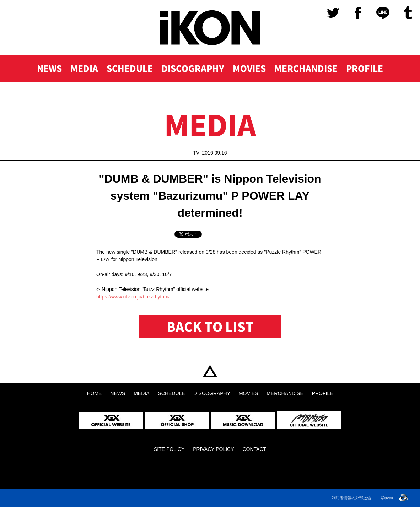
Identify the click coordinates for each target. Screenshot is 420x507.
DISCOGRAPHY (193, 68)
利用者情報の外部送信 (351, 498)
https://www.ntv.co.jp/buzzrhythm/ (133, 297)
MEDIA (84, 68)
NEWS (49, 68)
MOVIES (249, 68)
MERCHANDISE (306, 68)
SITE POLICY (169, 449)
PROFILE (365, 68)
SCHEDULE (130, 68)
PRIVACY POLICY (213, 449)
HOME (210, 371)
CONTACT (254, 449)
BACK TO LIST (210, 327)
